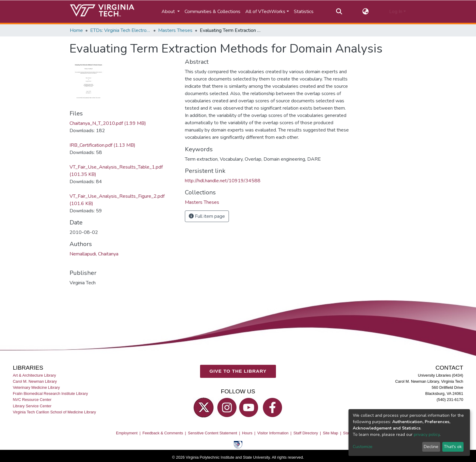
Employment (127, 433)
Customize (363, 447)
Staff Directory (306, 433)
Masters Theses (175, 30)
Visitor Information (273, 433)
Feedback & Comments (163, 433)
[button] (366, 12)
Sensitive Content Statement (212, 433)
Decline (431, 447)
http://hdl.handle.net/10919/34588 (223, 181)
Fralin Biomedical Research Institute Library (50, 394)
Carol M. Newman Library (35, 382)
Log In (396, 12)
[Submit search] (339, 12)
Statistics (304, 12)
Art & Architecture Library (34, 376)
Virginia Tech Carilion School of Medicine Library (54, 412)
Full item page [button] (207, 216)
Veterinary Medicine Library (36, 388)
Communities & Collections (212, 12)
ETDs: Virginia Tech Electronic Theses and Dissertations (121, 30)
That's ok (453, 447)
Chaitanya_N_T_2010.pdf (108, 123)
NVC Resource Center (32, 400)
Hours (247, 433)
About (169, 12)
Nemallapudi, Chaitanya (94, 254)
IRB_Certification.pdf (102, 145)
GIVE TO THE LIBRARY (238, 371)
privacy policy (427, 435)
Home (76, 30)
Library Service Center (32, 406)
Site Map (330, 433)
